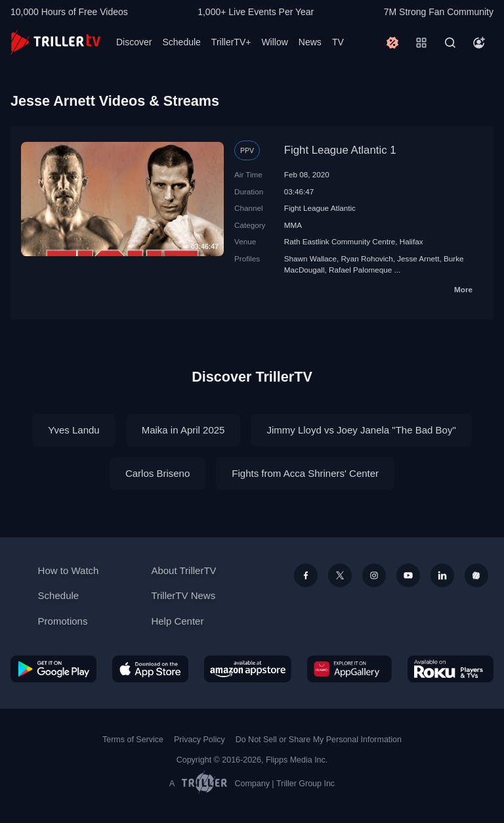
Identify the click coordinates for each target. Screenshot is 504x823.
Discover (134, 42)
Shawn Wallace (310, 258)
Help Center (177, 621)
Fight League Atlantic (320, 208)
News (310, 42)
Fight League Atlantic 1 (340, 150)
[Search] (450, 43)
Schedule (181, 42)
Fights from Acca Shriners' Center (305, 473)
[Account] (479, 43)
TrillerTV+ (231, 42)
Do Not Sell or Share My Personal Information (319, 740)
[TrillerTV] (55, 42)
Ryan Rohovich (367, 258)
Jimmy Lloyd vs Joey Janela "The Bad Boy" (361, 430)
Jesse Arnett (418, 258)
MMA (293, 225)
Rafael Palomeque (360, 270)
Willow (274, 42)
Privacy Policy (199, 740)
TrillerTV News (183, 595)
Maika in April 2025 (183, 430)
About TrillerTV (183, 570)
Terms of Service (133, 740)
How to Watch (69, 570)
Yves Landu (73, 430)
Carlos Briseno (157, 473)
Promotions (63, 621)
